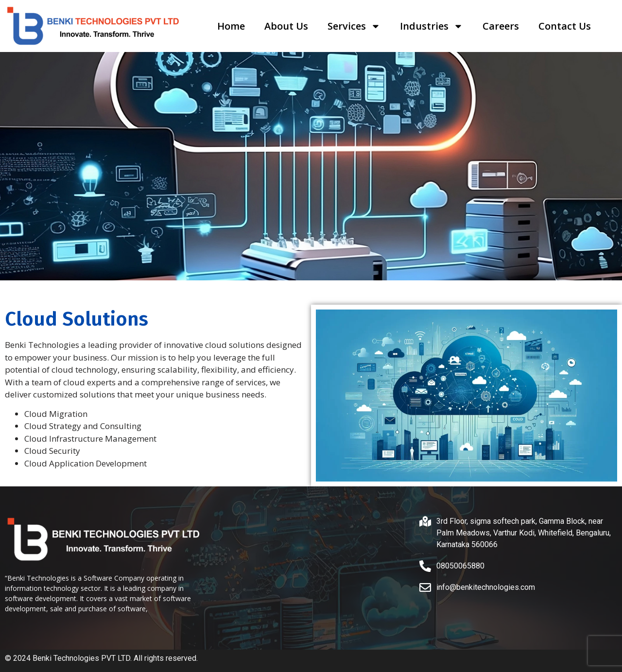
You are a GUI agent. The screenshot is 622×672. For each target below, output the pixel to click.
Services (354, 26)
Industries (432, 26)
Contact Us (565, 26)
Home (231, 26)
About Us (286, 26)
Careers (501, 26)
